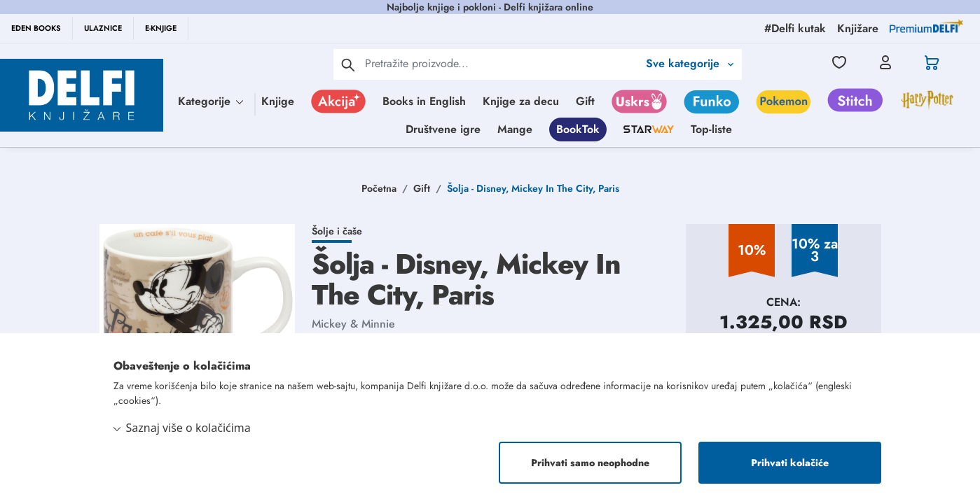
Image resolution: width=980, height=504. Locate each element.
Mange (515, 129)
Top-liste (711, 129)
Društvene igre (443, 129)
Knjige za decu (521, 101)
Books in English (424, 101)
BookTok (578, 129)
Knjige (278, 101)
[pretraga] (348, 64)
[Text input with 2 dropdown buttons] (502, 63)
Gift (585, 101)
